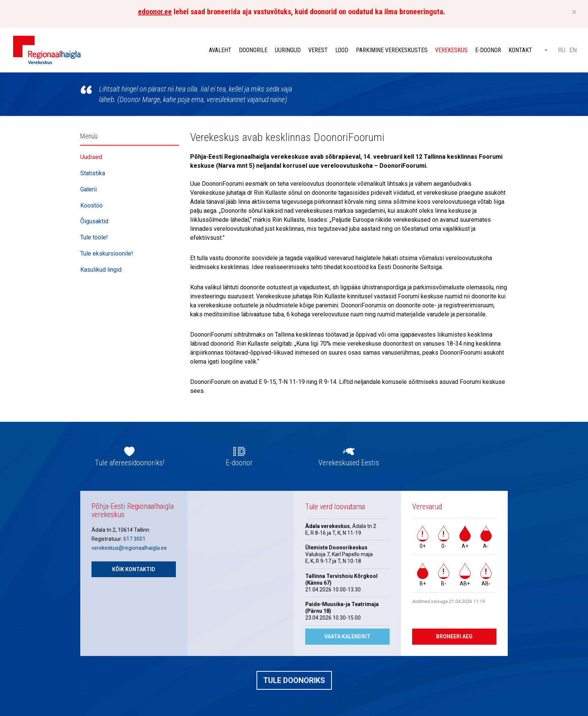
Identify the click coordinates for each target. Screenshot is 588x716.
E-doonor (488, 50)
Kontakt (520, 50)
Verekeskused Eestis (349, 463)
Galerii (88, 189)
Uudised (91, 157)
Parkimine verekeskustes (392, 50)
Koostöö (91, 205)
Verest (318, 50)
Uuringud (288, 50)
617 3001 (134, 539)
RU (562, 50)
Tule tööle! (94, 237)
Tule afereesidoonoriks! (130, 463)
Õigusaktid (94, 221)
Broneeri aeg (454, 636)
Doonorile (253, 50)
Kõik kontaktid (134, 569)
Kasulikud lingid (101, 270)
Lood (342, 50)
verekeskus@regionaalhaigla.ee (129, 548)
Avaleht (220, 50)
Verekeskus (451, 50)
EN (573, 50)
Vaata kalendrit (347, 636)
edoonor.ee (155, 12)
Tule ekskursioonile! (107, 253)
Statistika (93, 173)
